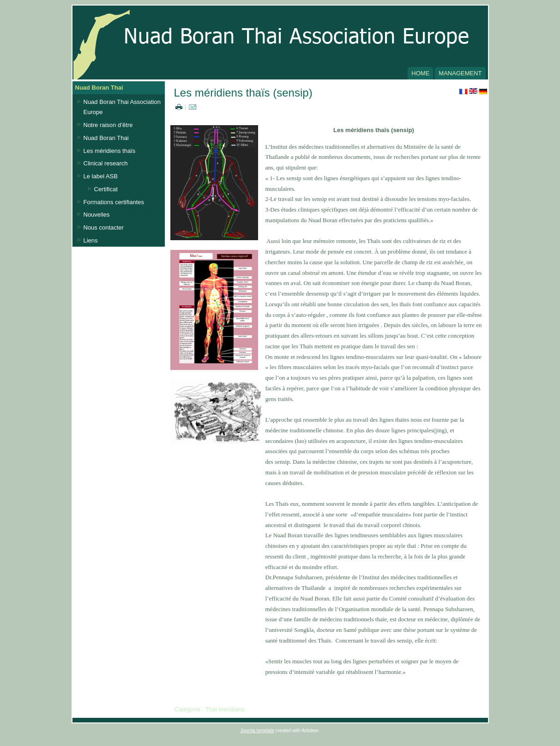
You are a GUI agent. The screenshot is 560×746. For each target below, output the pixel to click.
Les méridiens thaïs (110, 151)
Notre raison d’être (108, 125)
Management (460, 73)
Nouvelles (97, 215)
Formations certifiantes (114, 202)
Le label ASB (101, 176)
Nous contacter (104, 227)
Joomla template (257, 731)
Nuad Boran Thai (106, 138)
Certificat (106, 189)
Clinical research (106, 163)
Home (420, 73)
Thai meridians (225, 709)
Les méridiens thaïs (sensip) (243, 93)
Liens (91, 240)
